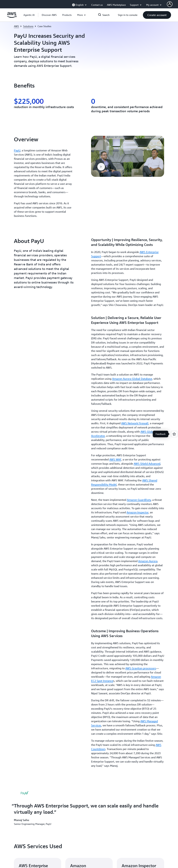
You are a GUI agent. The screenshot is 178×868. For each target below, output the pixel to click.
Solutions (28, 26)
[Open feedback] (174, 434)
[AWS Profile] (170, 4)
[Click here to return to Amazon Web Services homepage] (12, 17)
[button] (49, 15)
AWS (16, 26)
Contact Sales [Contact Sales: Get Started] (99, 582)
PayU (17, 150)
